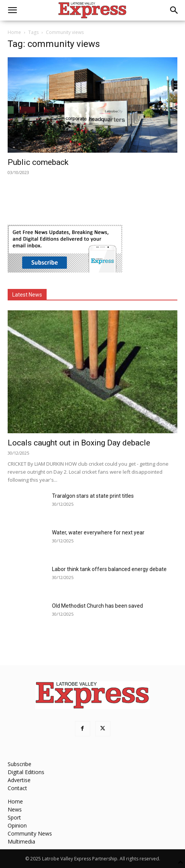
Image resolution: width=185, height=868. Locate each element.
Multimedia (21, 841)
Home (14, 32)
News (15, 809)
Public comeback (38, 162)
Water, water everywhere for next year (98, 532)
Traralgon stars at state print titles (93, 496)
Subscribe (19, 764)
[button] (12, 10)
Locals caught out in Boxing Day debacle (79, 443)
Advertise (19, 780)
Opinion (17, 825)
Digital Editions (26, 772)
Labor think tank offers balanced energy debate (109, 569)
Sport (14, 817)
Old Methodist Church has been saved (97, 606)
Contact (17, 788)
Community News (30, 833)
